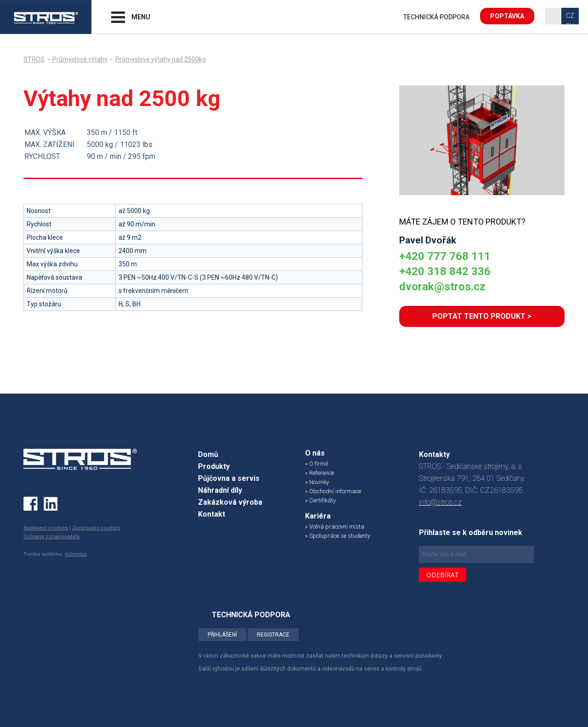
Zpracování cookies (96, 528)
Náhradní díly (220, 490)
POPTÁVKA (507, 16)
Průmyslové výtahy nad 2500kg (161, 59)
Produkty (214, 466)
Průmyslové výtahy (80, 59)
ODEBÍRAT (443, 575)
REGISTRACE (273, 635)
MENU (141, 17)
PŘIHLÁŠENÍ (222, 635)
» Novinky (317, 482)
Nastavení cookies (46, 528)
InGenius (76, 554)
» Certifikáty (320, 500)
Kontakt (212, 514)
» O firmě (317, 464)
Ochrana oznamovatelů (51, 537)
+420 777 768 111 (445, 256)
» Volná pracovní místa (335, 527)
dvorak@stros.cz (442, 287)
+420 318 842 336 (445, 271)
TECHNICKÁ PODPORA (436, 17)
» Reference (319, 473)
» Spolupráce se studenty (338, 536)
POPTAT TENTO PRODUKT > (482, 316)
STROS (34, 59)
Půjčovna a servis (229, 478)
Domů (208, 454)
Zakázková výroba (230, 502)
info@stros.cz (440, 502)
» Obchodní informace (333, 491)
